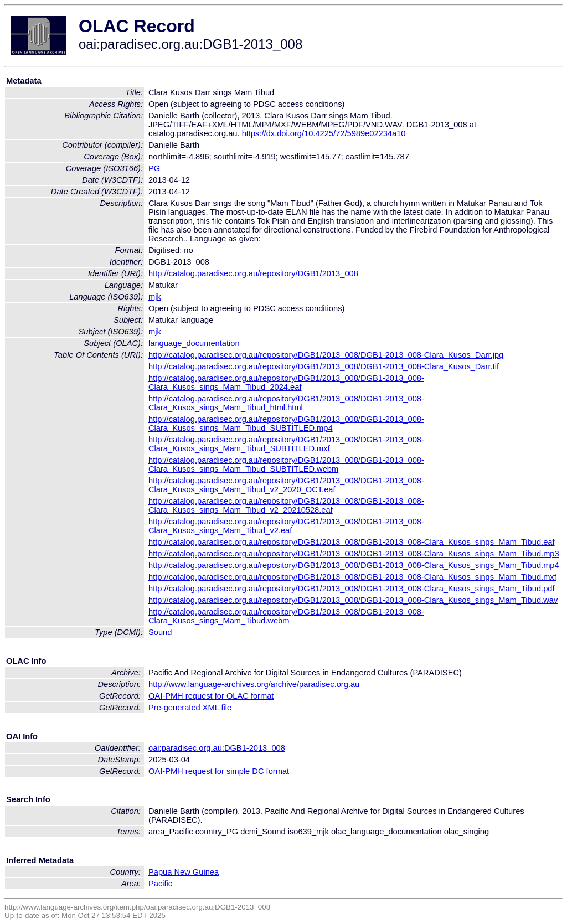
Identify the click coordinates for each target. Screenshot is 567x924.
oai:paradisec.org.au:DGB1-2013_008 (217, 748)
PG (154, 168)
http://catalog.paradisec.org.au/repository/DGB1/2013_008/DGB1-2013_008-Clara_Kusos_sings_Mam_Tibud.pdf (352, 589)
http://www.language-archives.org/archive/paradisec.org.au (254, 684)
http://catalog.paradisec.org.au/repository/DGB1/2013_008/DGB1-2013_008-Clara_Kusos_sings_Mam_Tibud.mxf (352, 577)
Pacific (160, 884)
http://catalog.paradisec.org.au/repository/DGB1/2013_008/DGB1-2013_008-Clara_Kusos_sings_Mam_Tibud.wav (353, 600)
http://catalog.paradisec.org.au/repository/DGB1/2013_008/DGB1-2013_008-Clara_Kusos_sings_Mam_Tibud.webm (286, 616)
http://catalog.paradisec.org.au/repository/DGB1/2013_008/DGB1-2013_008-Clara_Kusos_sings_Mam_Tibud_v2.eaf (286, 526)
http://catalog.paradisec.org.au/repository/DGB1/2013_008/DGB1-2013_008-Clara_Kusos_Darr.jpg (326, 355)
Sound (160, 632)
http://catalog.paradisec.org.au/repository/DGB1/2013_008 (253, 273)
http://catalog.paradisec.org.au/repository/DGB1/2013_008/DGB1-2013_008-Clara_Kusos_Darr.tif (324, 366)
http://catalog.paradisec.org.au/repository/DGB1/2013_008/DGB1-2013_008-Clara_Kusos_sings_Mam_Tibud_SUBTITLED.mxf (286, 444)
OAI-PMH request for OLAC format (211, 696)
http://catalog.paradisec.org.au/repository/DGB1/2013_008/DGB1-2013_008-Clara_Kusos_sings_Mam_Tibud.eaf (352, 542)
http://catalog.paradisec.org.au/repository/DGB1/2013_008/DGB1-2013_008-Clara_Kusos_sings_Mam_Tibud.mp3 (354, 554)
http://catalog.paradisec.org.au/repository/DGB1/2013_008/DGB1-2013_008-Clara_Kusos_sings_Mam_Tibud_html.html (286, 403)
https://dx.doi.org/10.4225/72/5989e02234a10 (324, 133)
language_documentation (194, 343)
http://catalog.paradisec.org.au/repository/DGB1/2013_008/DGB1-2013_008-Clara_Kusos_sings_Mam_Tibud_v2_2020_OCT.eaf (286, 485)
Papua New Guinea (184, 872)
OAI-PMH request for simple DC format (219, 771)
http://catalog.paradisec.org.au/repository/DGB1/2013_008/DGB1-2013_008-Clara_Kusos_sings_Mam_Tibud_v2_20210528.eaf (286, 505)
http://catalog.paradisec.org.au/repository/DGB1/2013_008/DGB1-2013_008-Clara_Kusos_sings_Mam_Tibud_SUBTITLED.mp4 (286, 424)
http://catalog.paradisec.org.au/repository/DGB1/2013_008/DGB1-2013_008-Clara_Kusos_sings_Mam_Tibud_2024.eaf (286, 383)
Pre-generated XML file (190, 708)
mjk (155, 297)
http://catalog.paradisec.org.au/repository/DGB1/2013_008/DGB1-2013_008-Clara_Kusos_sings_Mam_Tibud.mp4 (354, 565)
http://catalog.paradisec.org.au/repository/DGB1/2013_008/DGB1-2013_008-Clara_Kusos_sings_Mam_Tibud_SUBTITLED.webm (286, 464)
